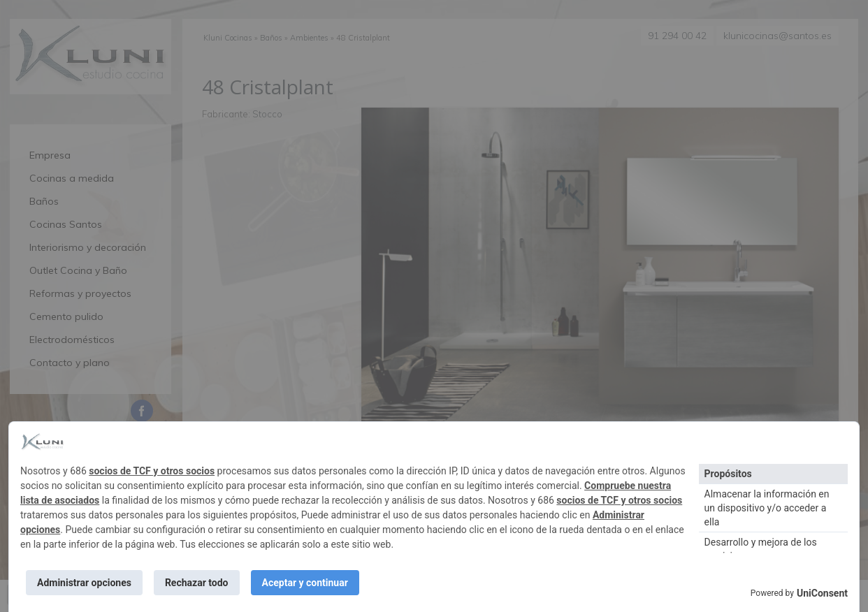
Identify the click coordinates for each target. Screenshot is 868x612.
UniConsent (822, 593)
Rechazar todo (197, 583)
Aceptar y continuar (305, 583)
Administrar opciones (84, 583)
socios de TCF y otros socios (152, 471)
